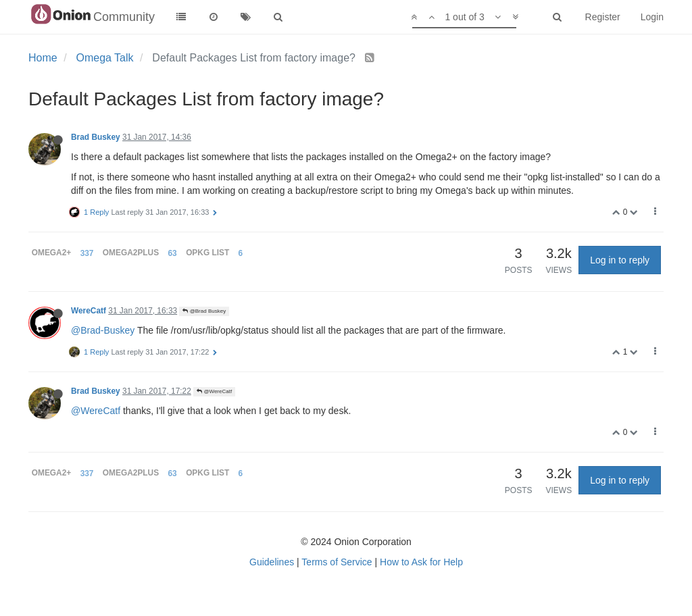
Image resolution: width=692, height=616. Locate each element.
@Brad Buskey (204, 311)
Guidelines (272, 562)
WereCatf (89, 311)
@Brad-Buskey (103, 330)
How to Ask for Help (421, 562)
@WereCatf (214, 391)
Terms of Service (337, 562)
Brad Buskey (96, 137)
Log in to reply (620, 260)
